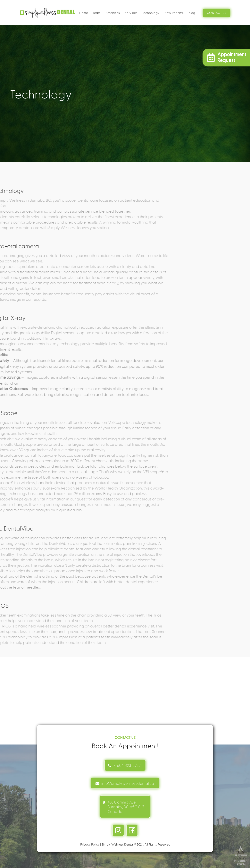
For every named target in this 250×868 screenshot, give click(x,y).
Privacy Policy (90, 844)
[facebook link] (132, 830)
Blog (192, 13)
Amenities (113, 13)
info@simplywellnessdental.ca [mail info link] (128, 783)
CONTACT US (217, 13)
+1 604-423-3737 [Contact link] (127, 765)
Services (131, 13)
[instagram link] (118, 830)
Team (97, 13)
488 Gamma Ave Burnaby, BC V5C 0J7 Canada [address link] (126, 807)
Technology (151, 13)
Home (84, 13)
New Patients (174, 13)
